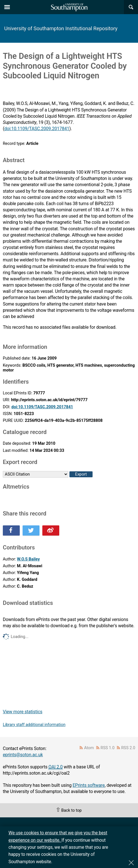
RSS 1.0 (108, 748)
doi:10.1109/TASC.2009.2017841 (37, 129)
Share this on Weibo (51, 530)
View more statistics (23, 712)
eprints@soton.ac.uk (23, 755)
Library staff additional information (34, 725)
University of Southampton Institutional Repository (61, 28)
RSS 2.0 (128, 748)
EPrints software (89, 785)
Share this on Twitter (31, 530)
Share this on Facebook (11, 530)
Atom (89, 748)
